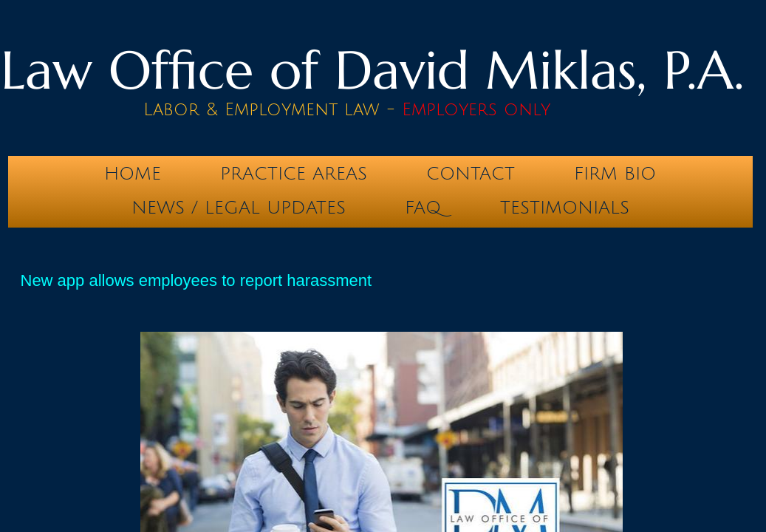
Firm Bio (615, 174)
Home (133, 174)
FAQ (423, 208)
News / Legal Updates (239, 208)
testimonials (565, 208)
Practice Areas (294, 174)
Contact (471, 174)
